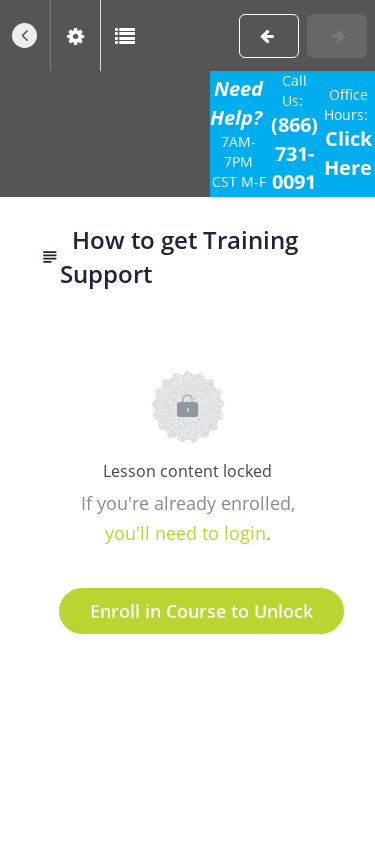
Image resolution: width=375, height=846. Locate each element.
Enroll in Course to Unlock (201, 611)
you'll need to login (185, 533)
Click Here (348, 153)
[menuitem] (75, 35)
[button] (25, 35)
